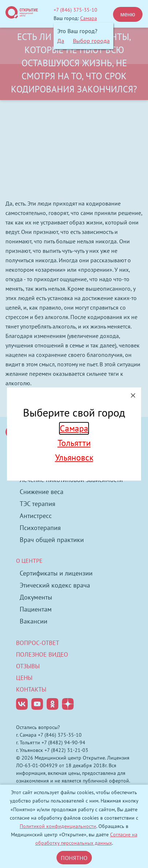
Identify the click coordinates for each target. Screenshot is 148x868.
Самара (74, 428)
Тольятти (74, 443)
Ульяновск (74, 457)
